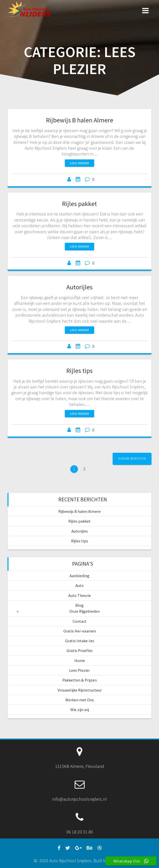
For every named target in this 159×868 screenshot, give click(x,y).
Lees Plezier (79, 670)
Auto (79, 585)
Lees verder (79, 163)
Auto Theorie (80, 595)
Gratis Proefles (80, 650)
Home (80, 661)
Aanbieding (79, 576)
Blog (79, 605)
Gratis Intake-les (80, 641)
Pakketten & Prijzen (79, 680)
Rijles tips (79, 371)
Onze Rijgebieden (85, 611)
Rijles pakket (79, 204)
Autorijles (79, 287)
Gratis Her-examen (80, 631)
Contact (80, 621)
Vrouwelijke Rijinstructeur (80, 690)
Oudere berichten (132, 459)
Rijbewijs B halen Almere (80, 120)
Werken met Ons (80, 700)
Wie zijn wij (80, 710)
